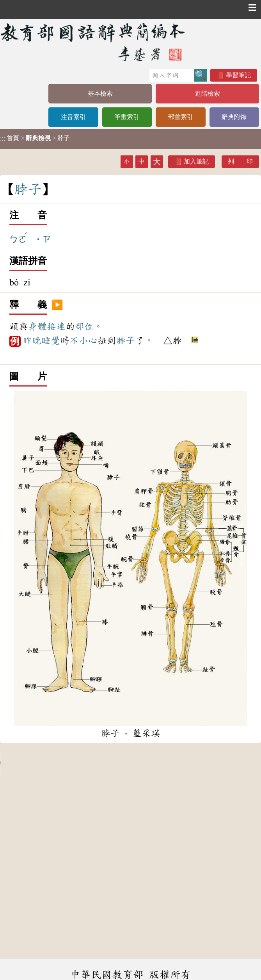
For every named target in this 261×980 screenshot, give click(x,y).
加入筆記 (196, 161)
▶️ (57, 305)
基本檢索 (100, 94)
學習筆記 (238, 75)
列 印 (240, 161)
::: (3, 139)
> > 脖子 (35, 138)
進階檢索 (208, 94)
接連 (56, 326)
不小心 (83, 340)
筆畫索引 (127, 117)
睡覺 (51, 340)
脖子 (126, 340)
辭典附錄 (234, 117)
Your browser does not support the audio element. (59, 763)
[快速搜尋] (172, 75)
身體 (37, 326)
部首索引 (181, 117)
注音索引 (73, 117)
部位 (84, 326)
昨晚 (32, 340)
